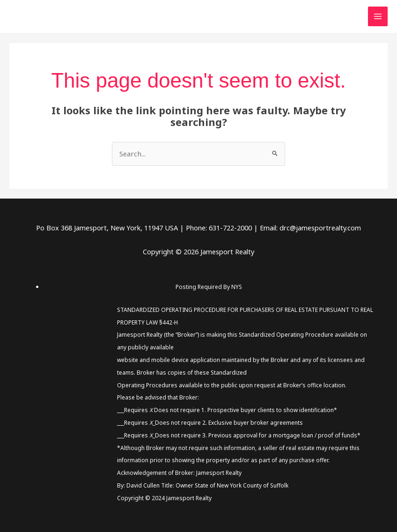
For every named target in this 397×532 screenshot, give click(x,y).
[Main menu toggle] (378, 16)
